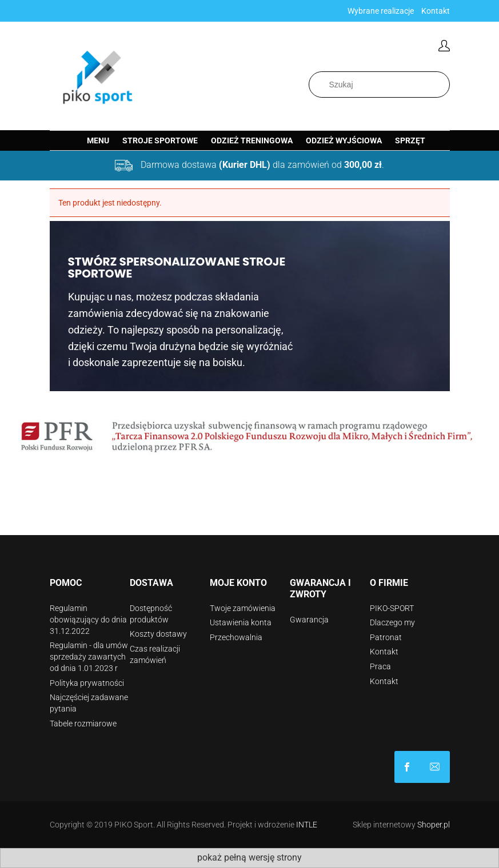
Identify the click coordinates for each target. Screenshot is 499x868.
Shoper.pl (434, 825)
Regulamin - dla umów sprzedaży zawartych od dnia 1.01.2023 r (89, 657)
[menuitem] (98, 141)
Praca (380, 666)
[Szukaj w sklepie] (379, 85)
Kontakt (436, 11)
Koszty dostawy (158, 634)
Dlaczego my (392, 622)
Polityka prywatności (87, 683)
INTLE (307, 825)
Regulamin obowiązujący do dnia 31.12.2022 (88, 620)
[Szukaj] (444, 85)
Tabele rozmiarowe (83, 724)
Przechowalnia (236, 637)
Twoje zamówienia (243, 608)
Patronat (386, 637)
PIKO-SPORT (392, 608)
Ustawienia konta (241, 622)
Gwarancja (309, 620)
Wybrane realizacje (381, 11)
